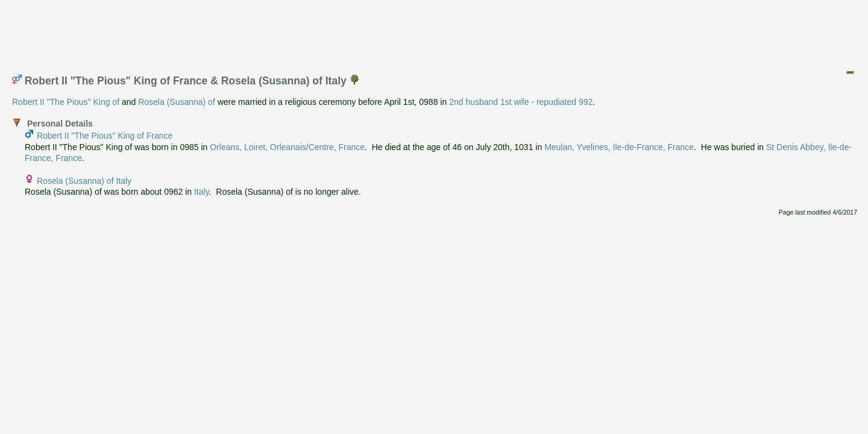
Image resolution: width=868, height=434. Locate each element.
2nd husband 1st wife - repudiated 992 (521, 102)
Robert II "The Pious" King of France (105, 136)
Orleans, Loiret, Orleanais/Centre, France (287, 147)
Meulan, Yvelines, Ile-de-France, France (619, 147)
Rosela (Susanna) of (177, 102)
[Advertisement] (435, 32)
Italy (202, 192)
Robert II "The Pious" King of (66, 102)
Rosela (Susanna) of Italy (84, 181)
